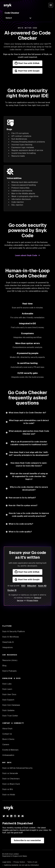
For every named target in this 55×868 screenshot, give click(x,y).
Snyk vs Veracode (10, 773)
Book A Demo (8, 739)
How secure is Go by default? (22, 498)
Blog (4, 666)
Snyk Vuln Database (11, 705)
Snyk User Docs (9, 694)
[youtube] (8, 816)
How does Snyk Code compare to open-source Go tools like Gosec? (29, 464)
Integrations (8, 647)
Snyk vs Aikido (9, 795)
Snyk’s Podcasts (9, 671)
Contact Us (7, 734)
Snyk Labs (7, 684)
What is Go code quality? (20, 532)
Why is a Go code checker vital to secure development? (29, 488)
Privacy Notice (19, 862)
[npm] (19, 816)
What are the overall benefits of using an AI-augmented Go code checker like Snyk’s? (29, 476)
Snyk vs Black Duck (11, 784)
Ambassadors (8, 755)
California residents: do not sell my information (21, 865)
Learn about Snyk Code (26, 255)
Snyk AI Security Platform (14, 631)
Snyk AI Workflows (11, 637)
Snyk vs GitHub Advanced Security (17, 768)
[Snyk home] (8, 5)
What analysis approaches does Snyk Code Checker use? (29, 432)
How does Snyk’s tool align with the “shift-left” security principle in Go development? (29, 454)
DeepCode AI (8, 642)
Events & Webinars (10, 750)
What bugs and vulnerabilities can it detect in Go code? (29, 422)
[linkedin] (11, 816)
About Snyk (7, 729)
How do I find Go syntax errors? (23, 505)
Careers (6, 745)
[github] (15, 816)
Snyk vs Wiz (8, 789)
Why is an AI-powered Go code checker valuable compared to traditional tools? (29, 443)
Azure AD (42, 586)
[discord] (23, 816)
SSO (23, 586)
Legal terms (7, 862)
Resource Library (10, 660)
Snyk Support (8, 700)
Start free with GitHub (27, 63)
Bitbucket (32, 586)
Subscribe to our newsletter (27, 840)
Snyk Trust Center (10, 716)
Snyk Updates (8, 710)
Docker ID (12, 590)
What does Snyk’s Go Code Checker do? (27, 413)
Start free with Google (27, 71)
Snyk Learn (7, 689)
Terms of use (32, 862)
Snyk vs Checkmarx (11, 779)
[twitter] (4, 816)
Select (9, 18)
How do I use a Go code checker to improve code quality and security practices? (29, 515)
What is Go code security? (21, 524)
